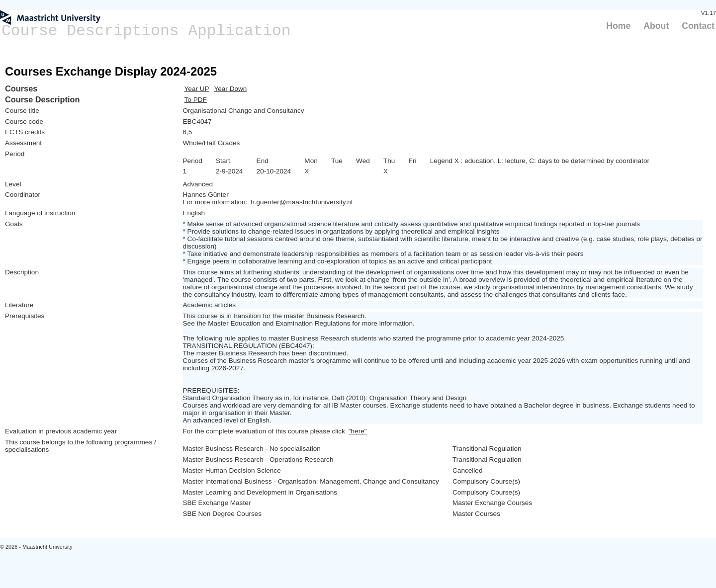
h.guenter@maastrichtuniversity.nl (302, 202)
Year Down (230, 89)
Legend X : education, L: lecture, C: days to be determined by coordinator (540, 161)
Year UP (197, 89)
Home (618, 26)
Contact (698, 26)
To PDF (196, 100)
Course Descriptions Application (146, 31)
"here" (358, 431)
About (656, 26)
